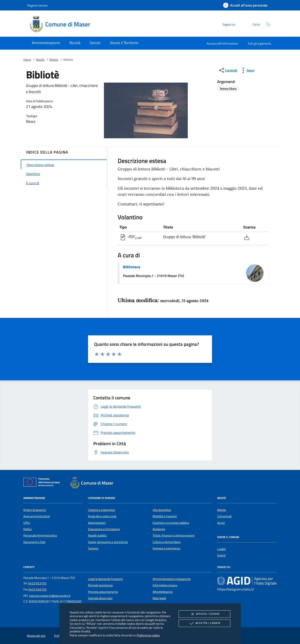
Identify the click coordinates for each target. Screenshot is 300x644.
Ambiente (159, 529)
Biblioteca (132, 267)
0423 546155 (37, 589)
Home (27, 60)
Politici (28, 529)
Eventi (221, 555)
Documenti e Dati (34, 542)
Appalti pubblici (97, 535)
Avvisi (221, 523)
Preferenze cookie (148, 635)
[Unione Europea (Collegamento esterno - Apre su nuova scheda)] (43, 483)
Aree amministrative (37, 516)
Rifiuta (204, 614)
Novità (40, 60)
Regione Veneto (37, 5)
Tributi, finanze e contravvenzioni (174, 535)
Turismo (93, 548)
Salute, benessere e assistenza (108, 542)
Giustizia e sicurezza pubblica (171, 523)
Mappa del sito (36, 636)
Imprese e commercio (166, 548)
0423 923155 (37, 583)
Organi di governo (35, 510)
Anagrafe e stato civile (102, 516)
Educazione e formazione (104, 529)
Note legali (159, 598)
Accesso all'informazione (222, 43)
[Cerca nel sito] (268, 24)
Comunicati (224, 516)
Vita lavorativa (162, 510)
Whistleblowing (163, 592)
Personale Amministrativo (40, 535)
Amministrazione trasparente (172, 579)
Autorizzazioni (97, 523)
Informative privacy (165, 585)
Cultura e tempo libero (167, 542)
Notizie (54, 60)
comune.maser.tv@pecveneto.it (50, 596)
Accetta (204, 623)
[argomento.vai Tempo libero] (228, 88)
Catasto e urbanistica (102, 510)
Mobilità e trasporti (165, 516)
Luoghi (222, 549)
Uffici (27, 523)
